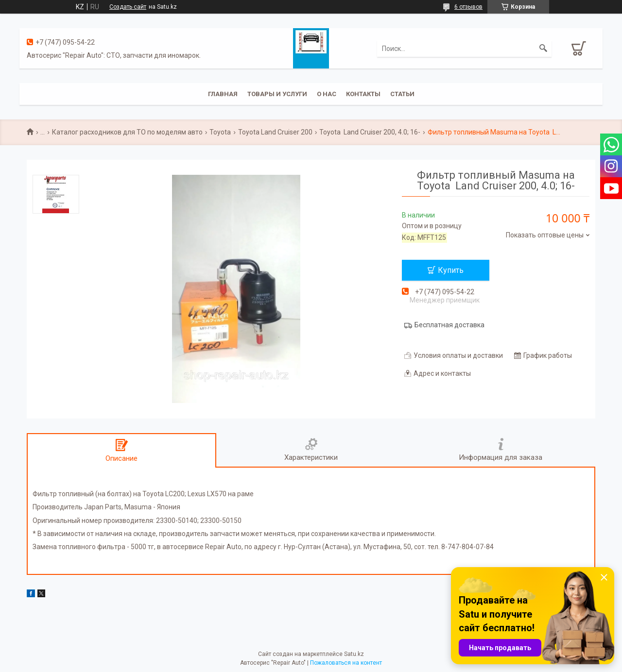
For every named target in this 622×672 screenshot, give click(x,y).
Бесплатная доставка (449, 325)
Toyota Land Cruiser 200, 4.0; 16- (370, 132)
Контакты (363, 94)
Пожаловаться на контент (346, 663)
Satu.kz (354, 654)
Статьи (402, 94)
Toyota (220, 132)
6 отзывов (468, 7)
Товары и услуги (277, 94)
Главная (223, 94)
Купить (451, 270)
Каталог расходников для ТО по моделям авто (127, 132)
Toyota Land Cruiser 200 (275, 132)
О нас (327, 94)
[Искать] (543, 49)
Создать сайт (128, 7)
